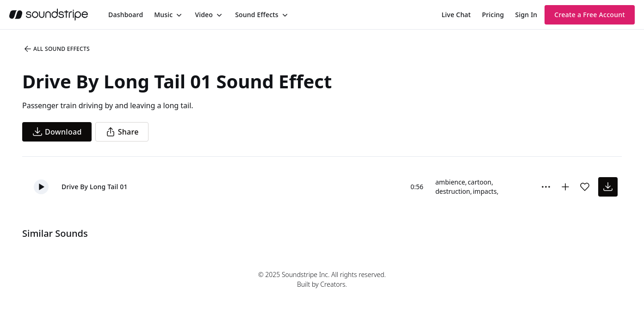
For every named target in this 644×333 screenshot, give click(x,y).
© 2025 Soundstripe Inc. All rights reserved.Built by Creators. (322, 279)
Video (204, 15)
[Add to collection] (565, 187)
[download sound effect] (608, 187)
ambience (450, 182)
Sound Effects (257, 15)
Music (163, 15)
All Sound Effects (56, 49)
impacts (485, 191)
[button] (41, 187)
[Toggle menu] (178, 15)
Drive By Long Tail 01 (95, 187)
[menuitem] (126, 15)
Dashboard (126, 15)
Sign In (526, 15)
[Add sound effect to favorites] (585, 187)
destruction (453, 191)
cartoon (480, 182)
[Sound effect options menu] (546, 187)
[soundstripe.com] (49, 15)
